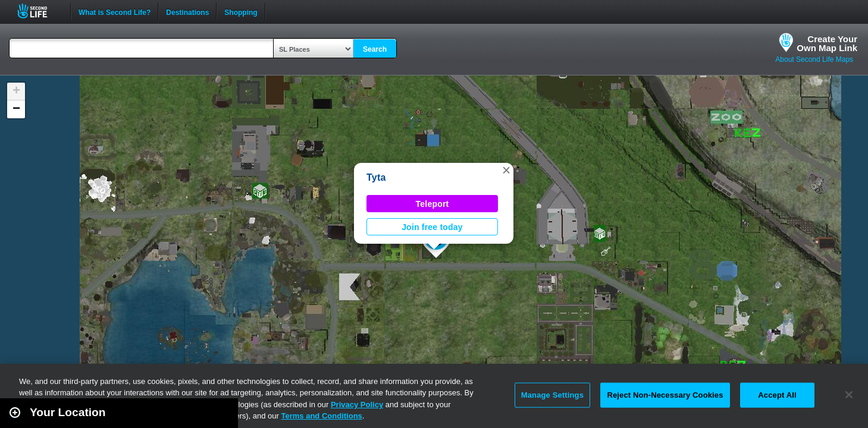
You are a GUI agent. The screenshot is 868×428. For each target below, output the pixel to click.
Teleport (433, 204)
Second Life (39, 11)
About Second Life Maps (814, 59)
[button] (506, 170)
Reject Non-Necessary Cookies (665, 395)
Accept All (777, 395)
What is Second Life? (115, 11)
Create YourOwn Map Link (827, 43)
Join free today (432, 227)
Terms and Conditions (322, 416)
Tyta (376, 177)
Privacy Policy (357, 405)
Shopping (241, 11)
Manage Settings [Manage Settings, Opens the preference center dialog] (552, 395)
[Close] (849, 395)
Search (375, 49)
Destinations (187, 11)
